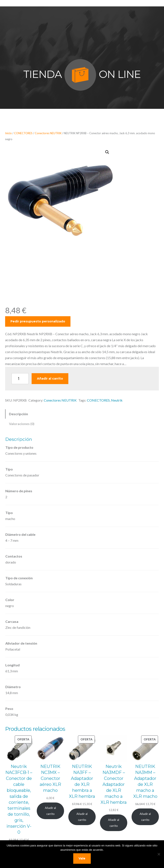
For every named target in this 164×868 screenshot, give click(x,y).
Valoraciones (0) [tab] (22, 424)
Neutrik (117, 400)
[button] (107, 152)
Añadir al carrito (50, 379)
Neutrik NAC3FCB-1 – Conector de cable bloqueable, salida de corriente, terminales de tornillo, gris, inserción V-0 (19, 799)
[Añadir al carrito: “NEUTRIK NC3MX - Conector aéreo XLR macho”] (50, 811)
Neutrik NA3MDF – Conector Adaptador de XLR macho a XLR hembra (114, 784)
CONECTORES (23, 133)
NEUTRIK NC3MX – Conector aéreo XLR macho (50, 778)
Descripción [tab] (18, 414)
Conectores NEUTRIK (48, 133)
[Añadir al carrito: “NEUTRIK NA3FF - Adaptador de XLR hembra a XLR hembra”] (82, 817)
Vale (82, 858)
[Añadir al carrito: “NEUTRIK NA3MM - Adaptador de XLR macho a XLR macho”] (145, 817)
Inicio (8, 133)
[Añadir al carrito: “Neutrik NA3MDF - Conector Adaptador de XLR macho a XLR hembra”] (114, 823)
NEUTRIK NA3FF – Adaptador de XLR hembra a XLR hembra (82, 781)
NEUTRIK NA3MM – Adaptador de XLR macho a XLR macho (145, 781)
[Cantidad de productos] (20, 379)
